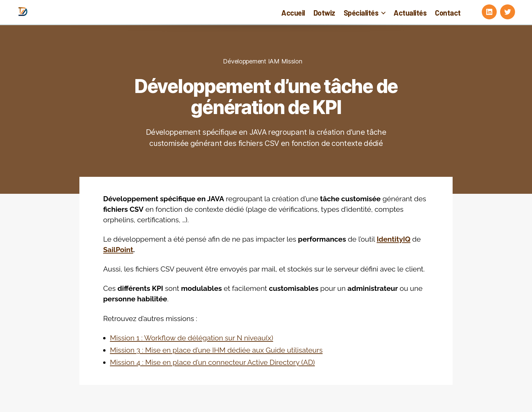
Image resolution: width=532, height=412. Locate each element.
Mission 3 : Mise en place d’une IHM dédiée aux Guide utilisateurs (216, 350)
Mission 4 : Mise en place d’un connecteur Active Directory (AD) (212, 362)
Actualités (410, 13)
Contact (448, 13)
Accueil (293, 13)
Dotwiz (324, 13)
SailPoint (118, 250)
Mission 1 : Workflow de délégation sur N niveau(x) (192, 338)
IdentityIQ (393, 239)
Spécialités (361, 13)
